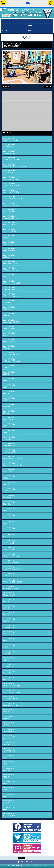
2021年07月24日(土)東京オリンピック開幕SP (11, 185)
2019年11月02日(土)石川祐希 (9, 717)
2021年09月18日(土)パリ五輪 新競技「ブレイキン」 (13, 146)
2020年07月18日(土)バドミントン (9, 516)
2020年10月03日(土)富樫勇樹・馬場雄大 (9, 444)
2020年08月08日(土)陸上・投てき (9, 497)
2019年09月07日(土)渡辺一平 (9, 756)
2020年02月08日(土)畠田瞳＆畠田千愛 (9, 633)
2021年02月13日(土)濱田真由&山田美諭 (9, 328)
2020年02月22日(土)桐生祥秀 (9, 620)
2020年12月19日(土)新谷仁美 (9, 373)
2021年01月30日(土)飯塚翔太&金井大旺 (9, 341)
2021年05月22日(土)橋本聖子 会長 (9, 243)
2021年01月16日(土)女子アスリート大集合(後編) (12, 353)
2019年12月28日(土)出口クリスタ (9, 672)
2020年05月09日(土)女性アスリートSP (9, 548)
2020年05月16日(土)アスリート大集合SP (10, 542)
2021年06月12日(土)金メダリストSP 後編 (10, 224)
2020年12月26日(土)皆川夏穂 (9, 367)
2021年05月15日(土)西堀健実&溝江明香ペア (11, 250)
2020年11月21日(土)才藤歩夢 (9, 399)
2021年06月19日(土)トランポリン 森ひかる (10, 217)
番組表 (51, 3)
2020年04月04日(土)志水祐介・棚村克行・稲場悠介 (13, 581)
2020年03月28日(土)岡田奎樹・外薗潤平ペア (11, 587)
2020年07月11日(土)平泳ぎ (9, 522)
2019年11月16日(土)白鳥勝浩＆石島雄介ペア (11, 704)
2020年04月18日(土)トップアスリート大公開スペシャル (14, 568)
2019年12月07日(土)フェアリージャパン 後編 (11, 685)
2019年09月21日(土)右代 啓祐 (9, 743)
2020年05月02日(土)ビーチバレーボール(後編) (11, 555)
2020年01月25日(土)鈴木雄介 (9, 646)
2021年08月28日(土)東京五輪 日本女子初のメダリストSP (15, 165)
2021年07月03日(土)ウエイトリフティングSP (11, 204)
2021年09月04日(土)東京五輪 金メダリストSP (12, 159)
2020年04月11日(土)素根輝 (9, 574)
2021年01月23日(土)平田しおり (9, 347)
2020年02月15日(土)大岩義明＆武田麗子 (9, 626)
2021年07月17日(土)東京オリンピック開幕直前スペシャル (15, 191)
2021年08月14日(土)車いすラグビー (9, 172)
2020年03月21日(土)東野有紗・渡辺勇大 (9, 594)
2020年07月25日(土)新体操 (9, 509)
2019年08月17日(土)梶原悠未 (9, 776)
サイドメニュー (3, 3)
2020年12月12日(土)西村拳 (9, 380)
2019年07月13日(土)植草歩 (9, 808)
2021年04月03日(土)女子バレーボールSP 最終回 (12, 282)
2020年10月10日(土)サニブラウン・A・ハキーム (12, 438)
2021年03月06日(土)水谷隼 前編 (9, 308)
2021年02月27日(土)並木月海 (9, 315)
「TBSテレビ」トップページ (27, 3)
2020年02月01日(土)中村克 (9, 639)
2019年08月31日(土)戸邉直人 (9, 763)
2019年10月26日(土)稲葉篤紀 (9, 724)
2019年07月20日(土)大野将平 (9, 802)
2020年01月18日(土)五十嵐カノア (9, 652)
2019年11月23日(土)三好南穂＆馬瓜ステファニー (12, 698)
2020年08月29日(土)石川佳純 (9, 477)
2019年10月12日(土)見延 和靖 (9, 737)
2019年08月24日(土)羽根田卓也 (9, 769)
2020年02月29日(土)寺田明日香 (9, 613)
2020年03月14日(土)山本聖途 (9, 600)
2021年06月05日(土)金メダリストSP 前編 (10, 230)
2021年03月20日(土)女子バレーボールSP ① (11, 295)
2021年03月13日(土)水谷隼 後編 (9, 302)
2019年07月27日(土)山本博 (9, 795)
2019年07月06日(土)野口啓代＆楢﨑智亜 (9, 815)
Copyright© (11, 866)
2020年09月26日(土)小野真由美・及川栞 (9, 451)
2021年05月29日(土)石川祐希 (9, 237)
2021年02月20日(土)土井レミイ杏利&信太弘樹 (11, 321)
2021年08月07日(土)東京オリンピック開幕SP (11, 178)
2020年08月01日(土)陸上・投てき (9, 503)
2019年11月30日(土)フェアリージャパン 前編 (11, 691)
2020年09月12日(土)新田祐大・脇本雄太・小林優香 (13, 464)
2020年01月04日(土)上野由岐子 (9, 665)
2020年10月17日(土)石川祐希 (9, 432)
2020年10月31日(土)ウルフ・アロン (9, 418)
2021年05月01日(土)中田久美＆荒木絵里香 (10, 263)
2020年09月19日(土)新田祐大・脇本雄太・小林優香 (13, 457)
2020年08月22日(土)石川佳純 (9, 483)
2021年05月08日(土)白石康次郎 (9, 256)
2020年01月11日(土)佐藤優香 (9, 659)
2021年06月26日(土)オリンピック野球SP (10, 211)
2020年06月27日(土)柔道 (9, 535)
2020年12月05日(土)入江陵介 (9, 386)
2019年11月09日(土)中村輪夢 (9, 711)
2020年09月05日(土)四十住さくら (9, 471)
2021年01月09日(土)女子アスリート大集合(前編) (12, 360)
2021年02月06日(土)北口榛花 (9, 334)
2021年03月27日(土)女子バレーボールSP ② (11, 289)
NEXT (47, 86)
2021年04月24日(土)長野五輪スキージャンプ (11, 269)
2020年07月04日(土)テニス (9, 529)
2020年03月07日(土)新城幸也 (9, 607)
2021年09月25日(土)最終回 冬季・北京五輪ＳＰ (12, 139)
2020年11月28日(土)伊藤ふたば (9, 393)
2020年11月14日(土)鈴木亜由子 (9, 406)
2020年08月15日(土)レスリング (9, 490)
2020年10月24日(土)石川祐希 (9, 425)
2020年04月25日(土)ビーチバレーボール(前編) (11, 561)
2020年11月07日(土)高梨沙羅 (9, 412)
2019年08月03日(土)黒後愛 (9, 789)
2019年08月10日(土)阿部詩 (9, 782)
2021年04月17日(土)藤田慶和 (9, 276)
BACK (6, 86)
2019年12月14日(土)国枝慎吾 (9, 678)
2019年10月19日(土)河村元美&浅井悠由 (9, 730)
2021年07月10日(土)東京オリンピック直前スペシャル (14, 198)
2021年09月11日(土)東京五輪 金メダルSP (10, 152)
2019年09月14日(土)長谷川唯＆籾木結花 (9, 750)
